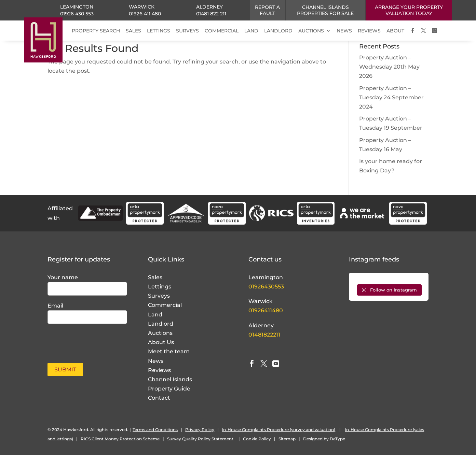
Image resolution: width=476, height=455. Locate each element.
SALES (133, 31)
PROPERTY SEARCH (96, 31)
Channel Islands (170, 379)
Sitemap (287, 439)
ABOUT (395, 31)
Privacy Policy (200, 430)
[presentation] (87, 340)
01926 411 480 (145, 14)
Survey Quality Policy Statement (200, 439)
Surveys (159, 296)
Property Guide (169, 389)
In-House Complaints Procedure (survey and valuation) (278, 430)
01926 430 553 (77, 14)
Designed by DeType (324, 439)
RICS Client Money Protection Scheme (120, 439)
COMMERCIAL (222, 31)
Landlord (161, 324)
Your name (63, 277)
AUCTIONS (311, 31)
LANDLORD (278, 31)
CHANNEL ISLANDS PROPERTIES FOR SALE (325, 10)
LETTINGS (159, 31)
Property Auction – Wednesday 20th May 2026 (389, 67)
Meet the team (169, 351)
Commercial (165, 305)
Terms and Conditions (155, 430)
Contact (159, 398)
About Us (161, 342)
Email (55, 306)
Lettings (160, 287)
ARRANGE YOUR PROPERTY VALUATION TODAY (409, 10)
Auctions (160, 333)
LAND (251, 31)
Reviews (159, 370)
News (156, 361)
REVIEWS (369, 31)
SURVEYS (187, 31)
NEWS (344, 31)
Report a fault (267, 10)
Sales (155, 277)
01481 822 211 (211, 14)
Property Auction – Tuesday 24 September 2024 (391, 97)
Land (155, 315)
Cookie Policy (257, 439)
